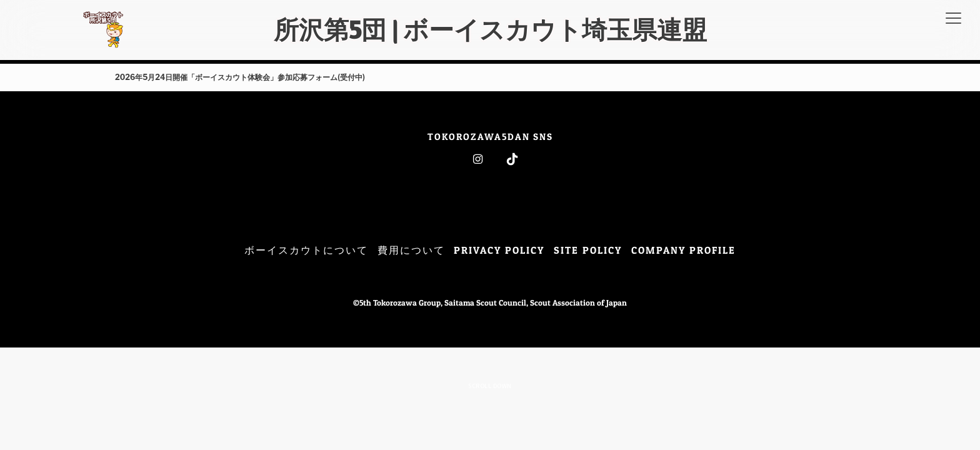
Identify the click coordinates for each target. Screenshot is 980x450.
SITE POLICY (588, 250)
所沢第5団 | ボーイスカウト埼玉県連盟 (490, 30)
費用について (411, 250)
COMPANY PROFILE (683, 250)
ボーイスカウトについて (306, 250)
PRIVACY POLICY (499, 250)
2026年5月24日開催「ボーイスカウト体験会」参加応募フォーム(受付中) (240, 77)
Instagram (478, 159)
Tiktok (512, 159)
